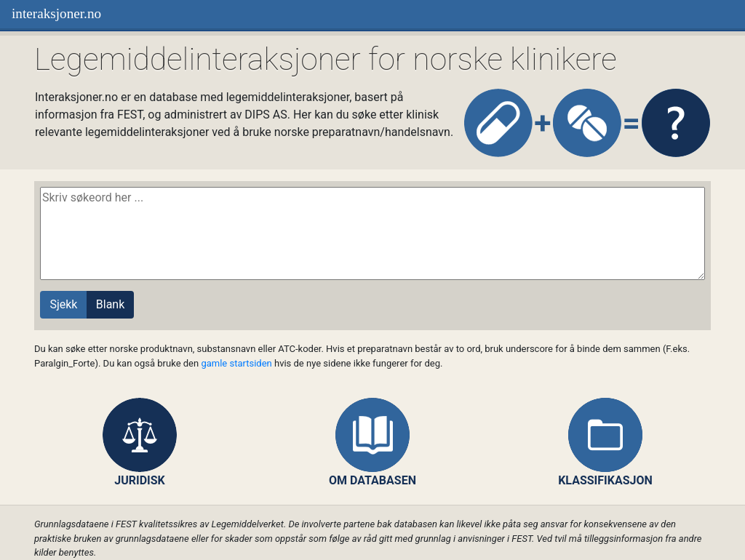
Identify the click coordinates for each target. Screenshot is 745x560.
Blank (111, 304)
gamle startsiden (236, 363)
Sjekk (63, 304)
